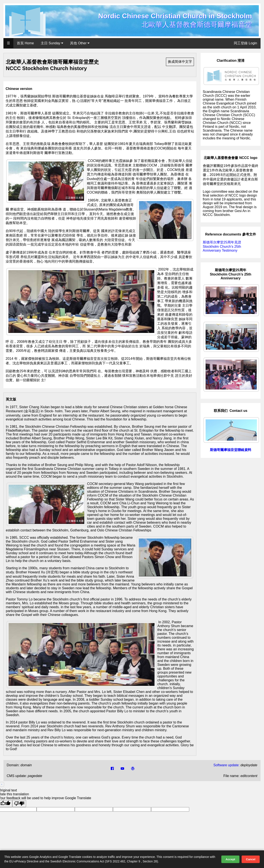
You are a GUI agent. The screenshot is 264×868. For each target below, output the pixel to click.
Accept (230, 859)
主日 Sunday (52, 43)
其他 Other (80, 43)
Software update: (226, 765)
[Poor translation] (19, 804)
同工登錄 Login (245, 43)
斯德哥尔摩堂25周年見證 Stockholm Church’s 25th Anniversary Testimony (222, 246)
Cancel (251, 859)
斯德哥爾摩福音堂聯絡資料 (231, 450)
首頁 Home (25, 43)
